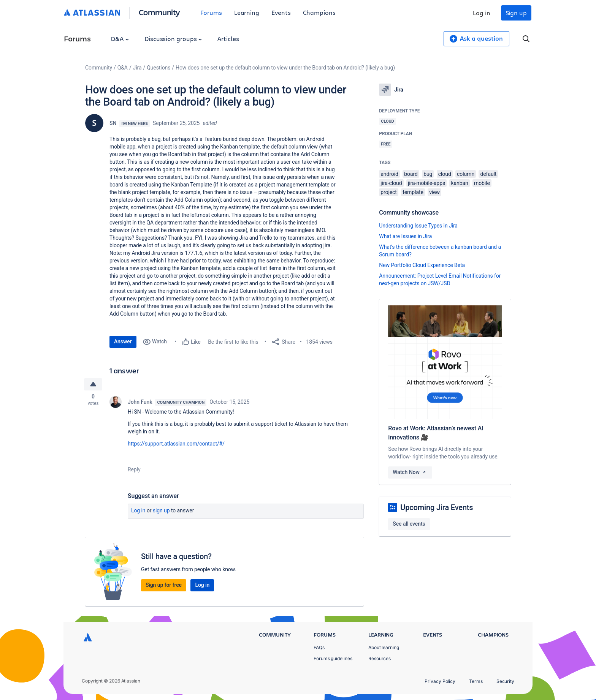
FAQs (319, 647)
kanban (459, 183)
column (466, 174)
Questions (159, 68)
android (389, 174)
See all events (409, 524)
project (389, 192)
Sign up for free (164, 586)
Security (505, 681)
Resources (380, 658)
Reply (134, 470)
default (488, 174)
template (413, 192)
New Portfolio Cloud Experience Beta (422, 265)
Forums (211, 12)
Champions (319, 12)
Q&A (120, 39)
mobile (482, 183)
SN (113, 123)
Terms (476, 681)
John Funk (140, 403)
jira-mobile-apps (426, 183)
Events (281, 12)
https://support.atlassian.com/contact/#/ (176, 444)
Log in (482, 13)
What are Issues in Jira (405, 236)
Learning (247, 12)
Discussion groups (173, 39)
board (411, 174)
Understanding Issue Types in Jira (418, 226)
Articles (228, 39)
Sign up (516, 13)
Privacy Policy (440, 681)
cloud (445, 174)
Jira (137, 68)
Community (159, 12)
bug (428, 174)
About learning (384, 647)
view (434, 192)
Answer (123, 341)
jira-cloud (391, 183)
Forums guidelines (333, 658)
